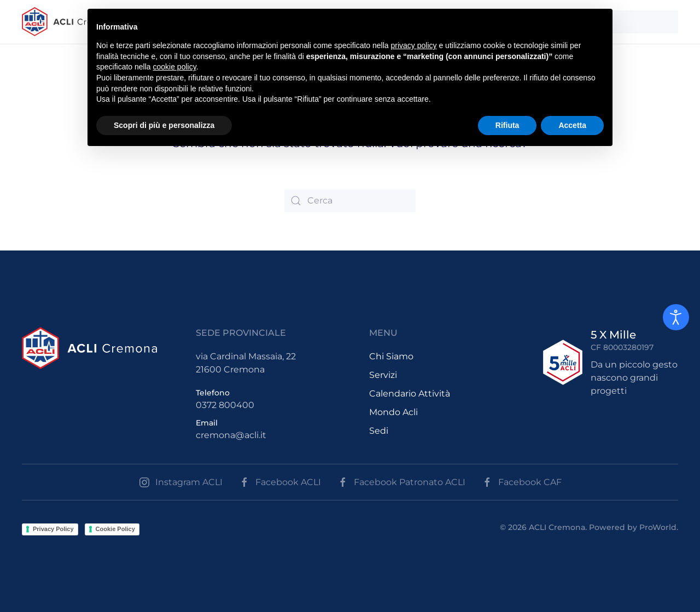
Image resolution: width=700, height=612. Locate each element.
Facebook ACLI (280, 482)
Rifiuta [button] (507, 125)
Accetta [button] (572, 125)
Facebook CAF (522, 482)
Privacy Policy (53, 529)
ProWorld (658, 527)
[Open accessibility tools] (676, 317)
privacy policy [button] (414, 45)
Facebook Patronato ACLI (401, 482)
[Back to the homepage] (69, 22)
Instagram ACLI (181, 482)
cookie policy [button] (175, 67)
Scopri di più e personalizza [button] (164, 125)
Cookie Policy (115, 529)
